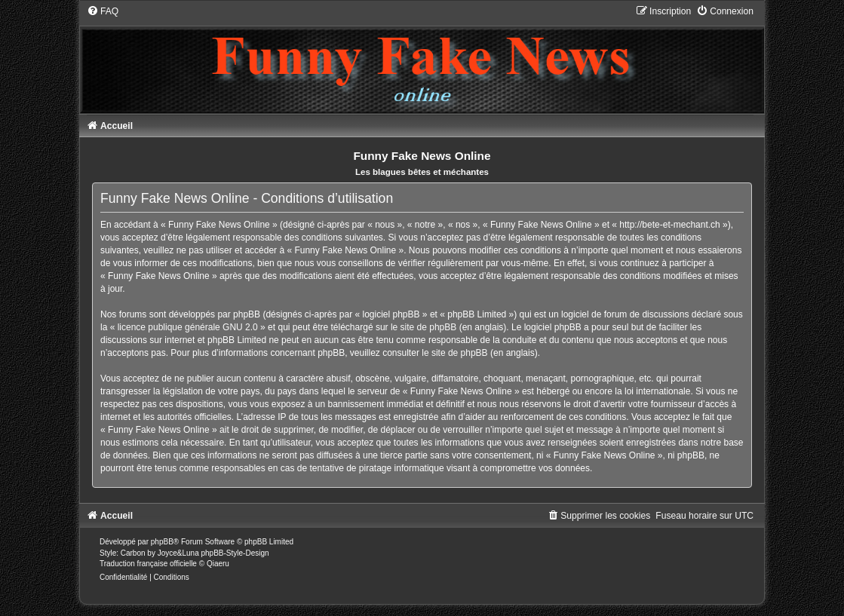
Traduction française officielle (148, 564)
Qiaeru (218, 564)
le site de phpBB (424, 327)
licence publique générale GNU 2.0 (188, 327)
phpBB (162, 542)
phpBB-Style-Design (235, 553)
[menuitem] (103, 11)
